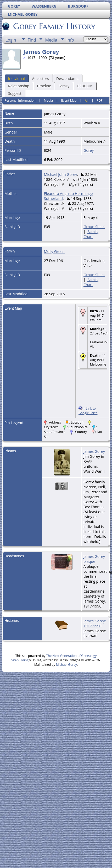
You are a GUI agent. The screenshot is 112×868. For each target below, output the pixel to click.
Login (11, 40)
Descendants (67, 79)
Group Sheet (94, 227)
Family (64, 86)
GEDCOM (85, 86)
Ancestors (41, 79)
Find (32, 40)
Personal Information (20, 100)
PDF (99, 100)
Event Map (69, 100)
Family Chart (91, 234)
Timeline (44, 86)
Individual (16, 79)
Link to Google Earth (88, 411)
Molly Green (54, 251)
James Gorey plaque (94, 559)
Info (70, 40)
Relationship (19, 86)
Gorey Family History (54, 26)
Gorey (89, 150)
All (87, 100)
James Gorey (94, 451)
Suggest (15, 93)
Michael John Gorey (60, 174)
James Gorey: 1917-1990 (95, 623)
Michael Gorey (66, 665)
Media (51, 40)
